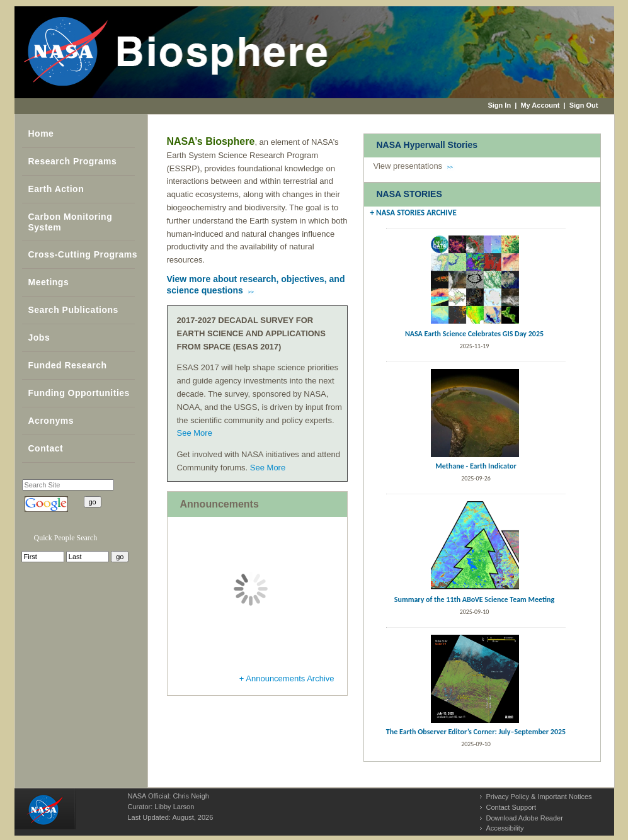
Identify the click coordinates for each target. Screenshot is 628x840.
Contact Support (511, 807)
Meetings (49, 282)
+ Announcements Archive (287, 678)
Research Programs (73, 161)
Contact (46, 448)
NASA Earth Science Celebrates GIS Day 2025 (474, 334)
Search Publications (73, 310)
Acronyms (51, 421)
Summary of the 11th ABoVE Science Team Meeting (474, 599)
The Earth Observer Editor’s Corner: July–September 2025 (476, 732)
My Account (540, 105)
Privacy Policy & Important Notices (539, 797)
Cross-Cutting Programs (83, 254)
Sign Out (584, 105)
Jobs (39, 338)
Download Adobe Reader (525, 818)
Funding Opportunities (79, 393)
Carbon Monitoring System (71, 222)
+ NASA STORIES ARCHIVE (414, 213)
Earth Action (56, 189)
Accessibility (505, 828)
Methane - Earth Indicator (476, 466)
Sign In (499, 105)
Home (41, 133)
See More (195, 433)
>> (251, 292)
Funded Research (68, 365)
